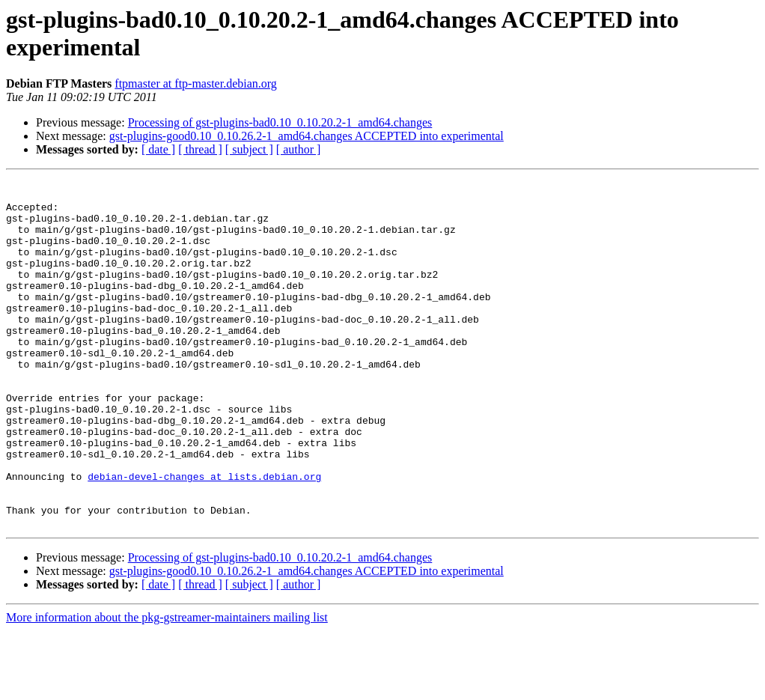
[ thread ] (200, 149)
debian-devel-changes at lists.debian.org (204, 537)
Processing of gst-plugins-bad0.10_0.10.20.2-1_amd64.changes (280, 122)
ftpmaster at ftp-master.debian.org (196, 83)
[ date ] (158, 149)
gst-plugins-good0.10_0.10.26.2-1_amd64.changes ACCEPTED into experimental (307, 136)
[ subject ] (249, 149)
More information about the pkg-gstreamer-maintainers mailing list (167, 687)
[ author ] (299, 149)
